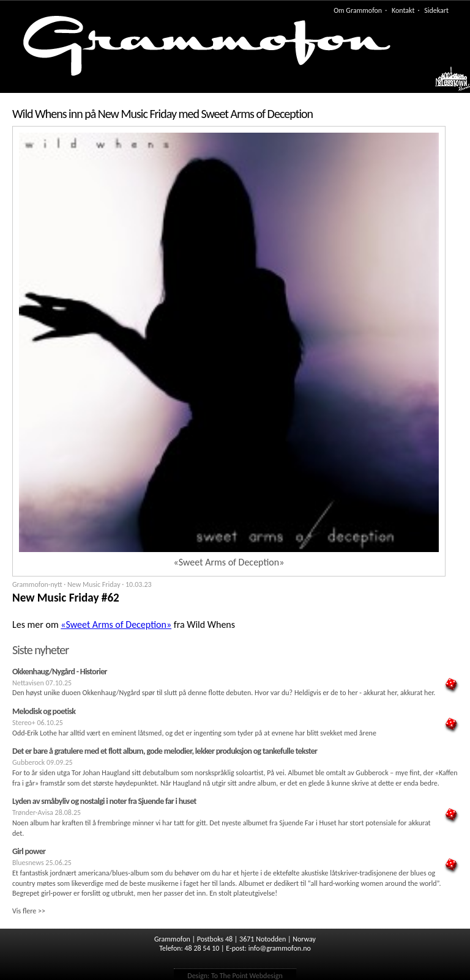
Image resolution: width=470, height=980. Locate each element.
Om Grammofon (358, 10)
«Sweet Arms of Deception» (116, 624)
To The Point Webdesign (247, 976)
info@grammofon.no (280, 948)
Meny (446, 82)
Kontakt (403, 10)
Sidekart (436, 10)
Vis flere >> (29, 911)
